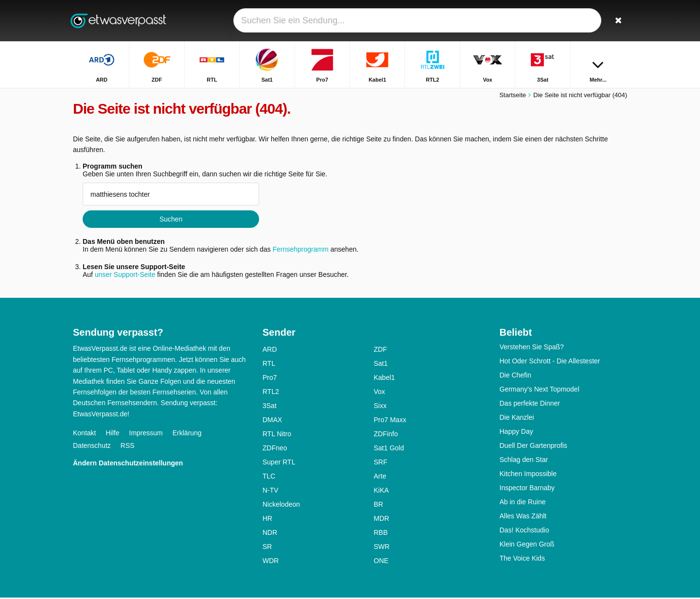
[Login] (584, 21)
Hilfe (112, 434)
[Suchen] (616, 21)
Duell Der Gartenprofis (534, 447)
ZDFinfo (386, 435)
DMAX (272, 421)
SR (267, 548)
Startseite (513, 96)
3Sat (270, 407)
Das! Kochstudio (525, 531)
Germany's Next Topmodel (540, 391)
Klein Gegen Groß (527, 546)
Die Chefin (516, 377)
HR (267, 520)
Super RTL (279, 463)
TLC (269, 478)
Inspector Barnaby (527, 489)
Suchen (171, 221)
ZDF (380, 351)
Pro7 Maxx (390, 421)
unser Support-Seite (125, 276)
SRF (381, 463)
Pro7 (270, 379)
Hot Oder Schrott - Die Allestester (550, 362)
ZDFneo (275, 449)
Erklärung (187, 434)
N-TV (271, 492)
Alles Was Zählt (523, 517)
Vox (379, 393)
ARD (270, 351)
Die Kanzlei (517, 419)
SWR (382, 548)
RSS (128, 447)
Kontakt (84, 434)
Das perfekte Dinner (530, 405)
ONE (381, 562)
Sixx (380, 407)
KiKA (381, 492)
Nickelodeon (281, 506)
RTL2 (271, 393)
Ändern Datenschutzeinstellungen (128, 464)
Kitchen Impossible (528, 475)
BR (378, 506)
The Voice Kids (522, 560)
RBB (381, 534)
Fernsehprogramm (301, 251)
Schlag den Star (524, 461)
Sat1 (381, 365)
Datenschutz (92, 447)
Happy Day (516, 433)
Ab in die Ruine (523, 503)
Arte (380, 478)
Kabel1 (385, 379)
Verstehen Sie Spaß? (532, 348)
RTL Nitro (277, 435)
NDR (270, 534)
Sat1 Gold (389, 449)
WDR (271, 562)
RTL (269, 365)
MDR (382, 520)
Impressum (146, 434)
